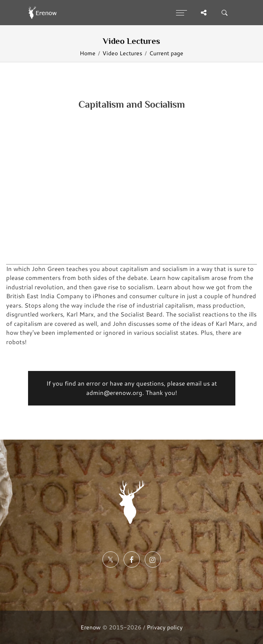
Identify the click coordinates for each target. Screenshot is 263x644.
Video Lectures (122, 53)
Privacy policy (165, 627)
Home (88, 53)
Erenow (91, 627)
